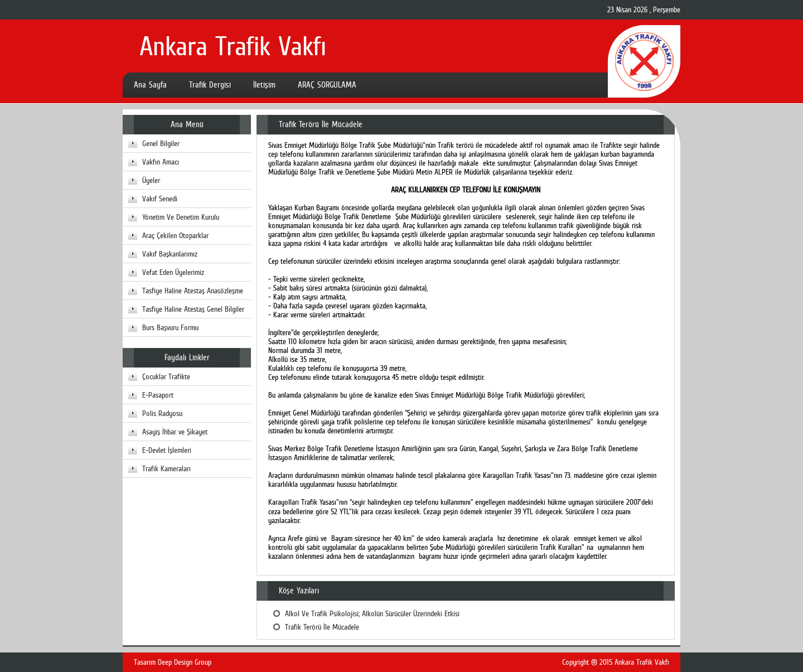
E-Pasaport (158, 395)
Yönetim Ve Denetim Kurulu (181, 217)
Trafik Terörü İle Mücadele (322, 627)
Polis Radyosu (162, 413)
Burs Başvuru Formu (170, 327)
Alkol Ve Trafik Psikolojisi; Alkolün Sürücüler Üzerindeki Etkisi (372, 613)
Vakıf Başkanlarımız (170, 254)
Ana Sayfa (150, 85)
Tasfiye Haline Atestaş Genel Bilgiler (193, 309)
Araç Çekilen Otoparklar (175, 235)
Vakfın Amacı (161, 162)
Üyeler (151, 180)
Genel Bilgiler (161, 143)
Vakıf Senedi (160, 199)
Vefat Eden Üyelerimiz (173, 272)
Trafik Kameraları (166, 468)
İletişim (264, 85)
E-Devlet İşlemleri (167, 450)
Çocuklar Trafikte (166, 376)
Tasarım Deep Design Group (173, 662)
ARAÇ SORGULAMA (327, 85)
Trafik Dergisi (210, 85)
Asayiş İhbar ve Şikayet (175, 432)
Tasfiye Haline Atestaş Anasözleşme (193, 291)
